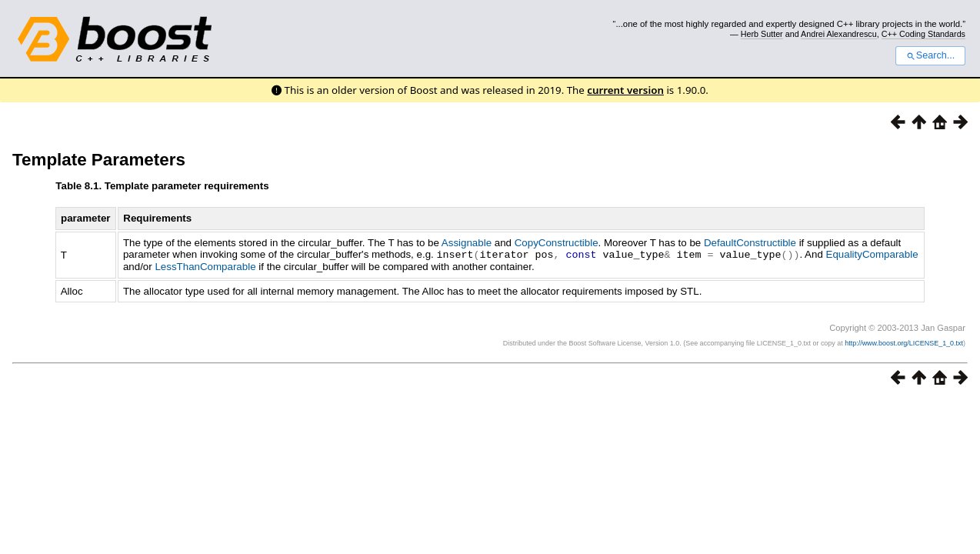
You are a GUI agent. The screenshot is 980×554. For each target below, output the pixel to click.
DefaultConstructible (750, 243)
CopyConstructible (557, 243)
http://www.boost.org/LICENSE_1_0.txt (904, 342)
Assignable (467, 243)
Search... (930, 55)
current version (625, 90)
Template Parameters (99, 160)
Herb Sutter (762, 34)
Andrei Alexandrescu (839, 34)
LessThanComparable (205, 266)
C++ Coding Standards (923, 34)
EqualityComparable (872, 254)
